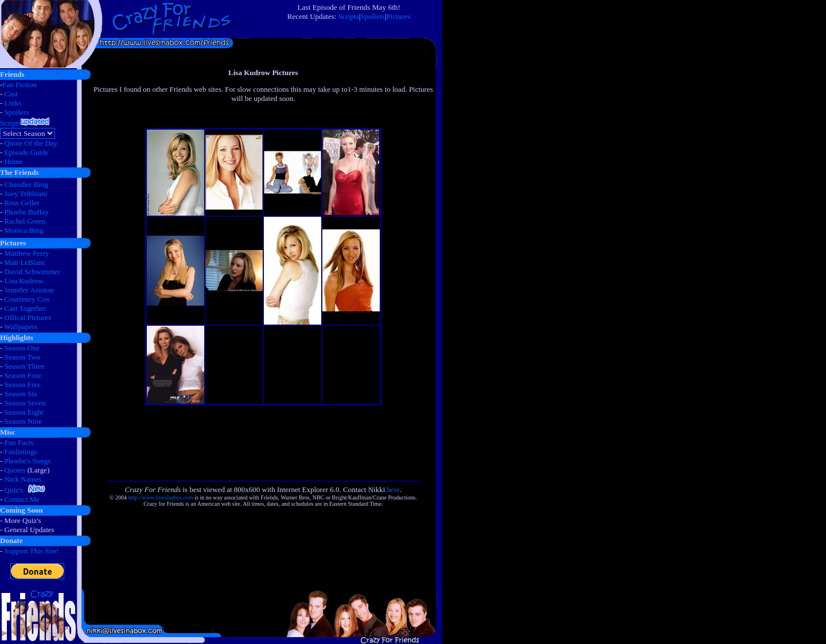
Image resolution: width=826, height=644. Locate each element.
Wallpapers (21, 327)
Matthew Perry (27, 253)
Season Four (23, 375)
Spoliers (373, 16)
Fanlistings (21, 452)
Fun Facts (19, 442)
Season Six (21, 394)
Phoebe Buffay (27, 212)
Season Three (25, 366)
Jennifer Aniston (29, 290)
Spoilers (17, 112)
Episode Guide (27, 152)
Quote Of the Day (31, 143)
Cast (11, 94)
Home (14, 161)
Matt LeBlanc (25, 262)
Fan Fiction (20, 85)
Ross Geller (22, 203)
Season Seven (25, 403)
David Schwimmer (33, 272)
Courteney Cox (27, 299)
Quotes (15, 470)
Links (13, 103)
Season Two (23, 357)
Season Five (23, 385)
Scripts (349, 16)
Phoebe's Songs (28, 461)
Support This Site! (32, 551)
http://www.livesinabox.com (161, 497)
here (393, 489)
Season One (22, 348)
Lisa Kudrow (24, 281)
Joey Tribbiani (26, 194)
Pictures (399, 16)
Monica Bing (24, 230)
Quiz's (14, 490)
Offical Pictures (28, 317)
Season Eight (24, 412)
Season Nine (23, 421)
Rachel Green (25, 221)
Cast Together (25, 308)
